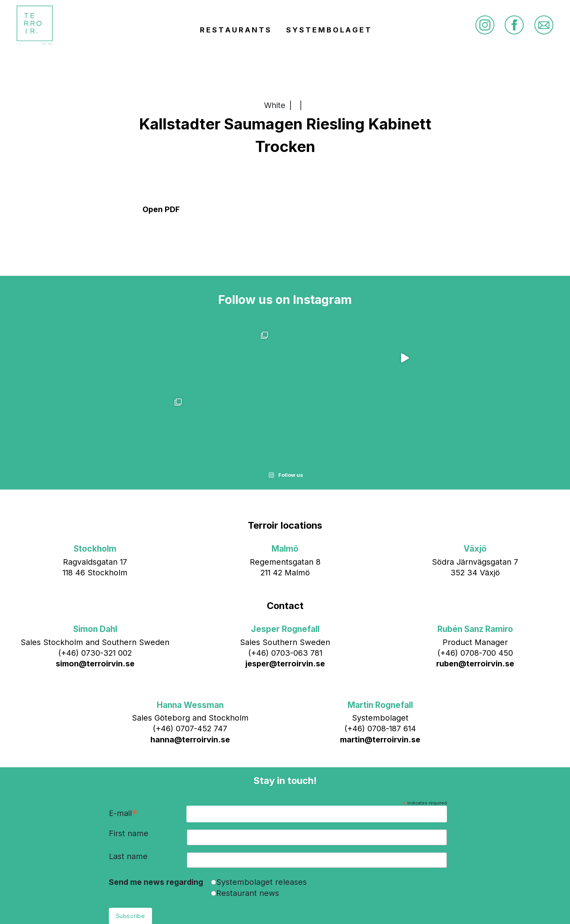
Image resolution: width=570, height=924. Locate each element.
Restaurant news (248, 826)
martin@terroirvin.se (380, 672)
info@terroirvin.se (272, 906)
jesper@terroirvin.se (285, 597)
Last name (128, 789)
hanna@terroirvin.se (190, 672)
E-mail (123, 747)
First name (129, 767)
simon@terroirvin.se (95, 597)
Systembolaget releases (261, 815)
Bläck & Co (348, 906)
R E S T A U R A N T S (235, 32)
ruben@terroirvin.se (475, 597)
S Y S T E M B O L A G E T (328, 32)
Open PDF (161, 209)
